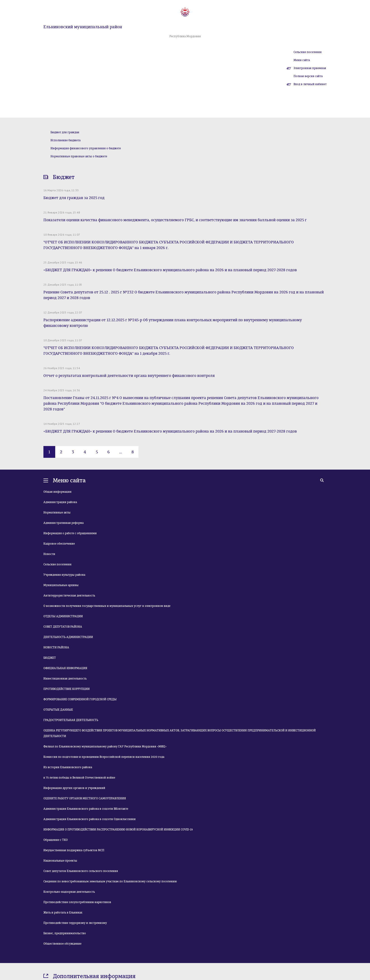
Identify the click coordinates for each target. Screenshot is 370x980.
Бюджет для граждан (65, 132)
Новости (49, 554)
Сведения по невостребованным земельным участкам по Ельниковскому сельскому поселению (110, 881)
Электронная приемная (310, 68)
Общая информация (57, 492)
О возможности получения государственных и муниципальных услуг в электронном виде (107, 606)
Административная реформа (63, 523)
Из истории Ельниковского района (68, 767)
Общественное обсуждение (62, 944)
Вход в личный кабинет (310, 84)
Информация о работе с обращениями (70, 533)
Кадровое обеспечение (59, 544)
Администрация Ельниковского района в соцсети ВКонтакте (86, 809)
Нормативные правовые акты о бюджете (79, 156)
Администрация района (60, 502)
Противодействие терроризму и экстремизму (75, 923)
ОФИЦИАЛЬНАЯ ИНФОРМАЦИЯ (65, 668)
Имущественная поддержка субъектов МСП (74, 850)
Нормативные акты (57, 513)
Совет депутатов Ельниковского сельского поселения (81, 871)
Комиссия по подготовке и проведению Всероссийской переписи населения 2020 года (104, 757)
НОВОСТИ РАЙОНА (56, 647)
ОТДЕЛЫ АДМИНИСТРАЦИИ (63, 616)
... (121, 452)
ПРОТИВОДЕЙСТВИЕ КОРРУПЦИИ (67, 689)
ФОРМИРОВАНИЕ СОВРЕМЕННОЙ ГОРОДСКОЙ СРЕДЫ (80, 699)
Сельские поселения (308, 52)
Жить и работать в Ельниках (63, 913)
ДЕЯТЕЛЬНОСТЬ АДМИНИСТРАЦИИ (68, 637)
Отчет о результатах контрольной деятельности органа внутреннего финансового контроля (129, 376)
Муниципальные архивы (61, 585)
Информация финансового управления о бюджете (86, 148)
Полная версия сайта (308, 76)
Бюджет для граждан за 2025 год (74, 198)
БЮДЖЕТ (50, 658)
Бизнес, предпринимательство (65, 933)
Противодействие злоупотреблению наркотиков (77, 902)
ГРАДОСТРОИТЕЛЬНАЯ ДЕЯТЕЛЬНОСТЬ (71, 720)
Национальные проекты (60, 861)
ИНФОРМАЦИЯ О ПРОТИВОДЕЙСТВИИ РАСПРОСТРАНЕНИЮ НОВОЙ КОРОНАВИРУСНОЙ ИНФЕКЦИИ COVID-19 (118, 830)
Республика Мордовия (185, 36)
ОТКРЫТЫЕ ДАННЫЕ (58, 710)
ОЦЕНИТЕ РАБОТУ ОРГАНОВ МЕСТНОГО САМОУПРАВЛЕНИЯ (85, 798)
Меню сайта (302, 60)
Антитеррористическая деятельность (69, 596)
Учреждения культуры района (64, 575)
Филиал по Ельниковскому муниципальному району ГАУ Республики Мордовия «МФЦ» (105, 746)
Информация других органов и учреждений (74, 788)
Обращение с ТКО (56, 840)
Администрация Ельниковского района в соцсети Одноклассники (90, 819)
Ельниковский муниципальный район (83, 27)
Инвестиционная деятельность (65, 679)
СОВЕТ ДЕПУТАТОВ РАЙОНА (63, 627)
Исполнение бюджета (65, 140)
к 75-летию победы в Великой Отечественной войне (79, 778)
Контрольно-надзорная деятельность (69, 892)
